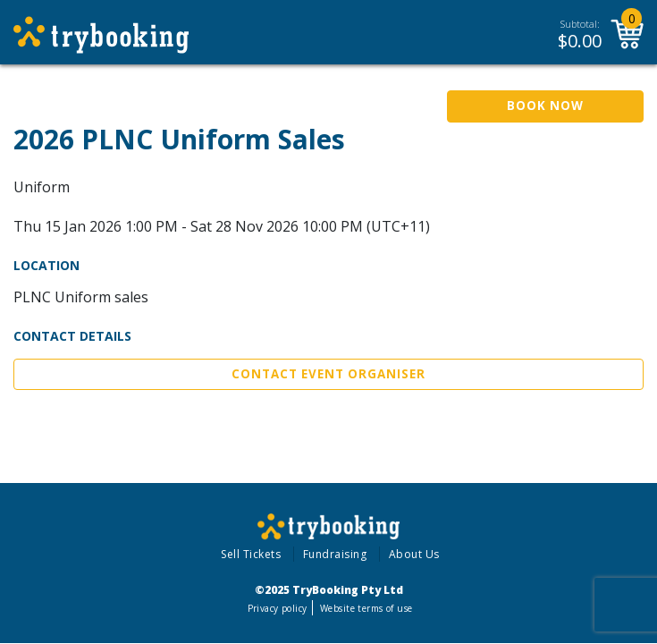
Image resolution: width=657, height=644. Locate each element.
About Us (414, 554)
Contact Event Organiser (328, 374)
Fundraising (335, 554)
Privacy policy (278, 608)
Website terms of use (366, 608)
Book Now (545, 106)
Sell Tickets (251, 554)
